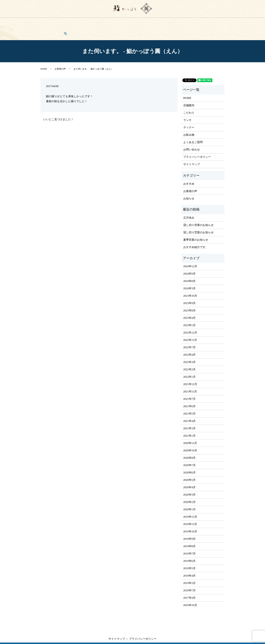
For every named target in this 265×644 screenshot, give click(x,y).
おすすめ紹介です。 (196, 233)
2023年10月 (190, 282)
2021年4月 (190, 407)
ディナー (108, 22)
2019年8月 (190, 532)
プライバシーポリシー (197, 143)
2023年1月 (190, 311)
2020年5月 (190, 466)
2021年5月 (190, 400)
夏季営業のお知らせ (196, 226)
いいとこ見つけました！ (58, 105)
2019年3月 (190, 569)
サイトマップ (192, 150)
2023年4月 (190, 304)
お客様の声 (186, 22)
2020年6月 (190, 459)
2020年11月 (190, 429)
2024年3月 (190, 274)
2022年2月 (190, 355)
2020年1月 (190, 495)
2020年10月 (190, 436)
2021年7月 (190, 385)
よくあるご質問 (166, 22)
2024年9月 (190, 260)
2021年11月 (190, 378)
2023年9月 (190, 289)
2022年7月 (190, 333)
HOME (50, 22)
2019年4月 (190, 562)
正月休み (189, 203)
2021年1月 (190, 422)
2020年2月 (190, 488)
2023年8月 (190, 296)
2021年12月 (190, 370)
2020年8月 (190, 444)
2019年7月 (190, 540)
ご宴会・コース (143, 22)
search (220, 22)
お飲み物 (123, 22)
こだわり (79, 22)
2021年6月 (190, 392)
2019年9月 (190, 525)
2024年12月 (190, 252)
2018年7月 (190, 576)
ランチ (94, 22)
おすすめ (189, 170)
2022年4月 (190, 341)
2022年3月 (190, 348)
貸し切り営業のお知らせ (198, 211)
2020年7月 (190, 451)
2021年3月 (190, 414)
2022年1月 (190, 363)
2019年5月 (190, 554)
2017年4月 (190, 584)
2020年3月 (190, 481)
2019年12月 (190, 503)
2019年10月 (190, 517)
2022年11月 (190, 326)
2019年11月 (190, 510)
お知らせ (189, 184)
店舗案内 (64, 22)
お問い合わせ (206, 22)
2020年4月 (190, 473)
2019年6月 (190, 547)
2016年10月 (190, 591)
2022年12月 (190, 319)
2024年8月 (190, 267)
